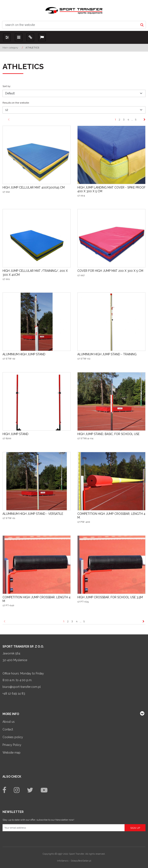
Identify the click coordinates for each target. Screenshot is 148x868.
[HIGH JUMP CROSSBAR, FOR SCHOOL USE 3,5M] (110, 597)
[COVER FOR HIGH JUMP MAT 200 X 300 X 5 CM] (110, 271)
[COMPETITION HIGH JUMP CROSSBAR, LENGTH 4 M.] (111, 516)
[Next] (145, 120)
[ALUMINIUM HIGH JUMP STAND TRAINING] (107, 354)
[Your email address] (64, 828)
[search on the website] (70, 25)
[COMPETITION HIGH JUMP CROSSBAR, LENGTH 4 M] (37, 599)
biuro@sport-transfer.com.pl (22, 687)
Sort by (7, 86)
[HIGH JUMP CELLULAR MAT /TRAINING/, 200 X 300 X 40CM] (37, 273)
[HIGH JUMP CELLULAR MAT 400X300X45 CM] (34, 187)
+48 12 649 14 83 (14, 693)
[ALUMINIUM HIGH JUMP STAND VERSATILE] (33, 514)
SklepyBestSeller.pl (81, 861)
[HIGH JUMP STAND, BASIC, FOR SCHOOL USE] (108, 434)
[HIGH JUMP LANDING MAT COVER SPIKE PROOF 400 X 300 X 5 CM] (111, 189)
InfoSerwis (63, 861)
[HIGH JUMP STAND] (15, 434)
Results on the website (16, 103)
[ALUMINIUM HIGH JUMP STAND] (24, 354)
